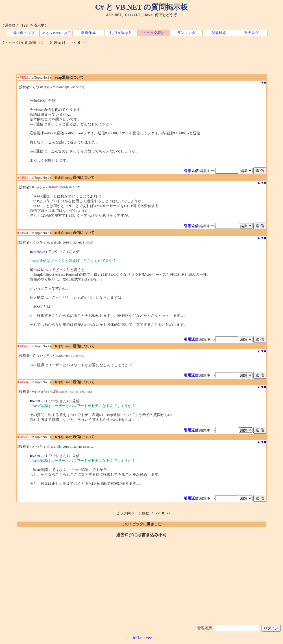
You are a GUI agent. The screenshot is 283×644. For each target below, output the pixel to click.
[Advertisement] (141, 62)
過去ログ (251, 33)
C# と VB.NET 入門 (56, 33)
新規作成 (88, 33)
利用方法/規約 (121, 33)
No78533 (38, 401)
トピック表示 (154, 33)
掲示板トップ (23, 33)
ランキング (186, 33)
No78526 (38, 252)
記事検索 (219, 33)
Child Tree (142, 638)
